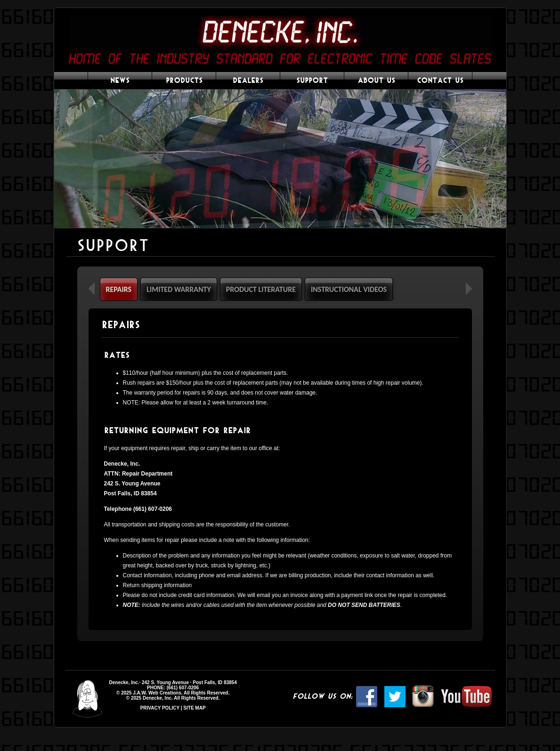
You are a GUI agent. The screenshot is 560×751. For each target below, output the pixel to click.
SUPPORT (312, 81)
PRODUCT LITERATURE (261, 289)
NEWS (120, 81)
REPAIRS (119, 289)
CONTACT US (440, 81)
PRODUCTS (184, 81)
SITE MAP (194, 708)
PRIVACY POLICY (160, 708)
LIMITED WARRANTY (179, 289)
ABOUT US (376, 81)
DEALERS (248, 81)
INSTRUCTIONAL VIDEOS (349, 289)
